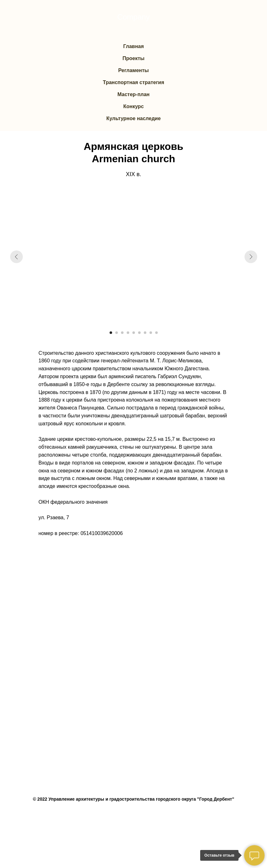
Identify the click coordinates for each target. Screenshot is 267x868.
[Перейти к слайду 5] (134, 333)
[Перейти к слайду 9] (156, 333)
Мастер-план (134, 94)
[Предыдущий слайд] (16, 257)
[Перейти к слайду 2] (117, 333)
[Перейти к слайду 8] (151, 333)
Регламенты (133, 70)
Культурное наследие (134, 118)
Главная (133, 46)
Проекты (133, 58)
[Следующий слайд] (251, 257)
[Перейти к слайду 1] (111, 333)
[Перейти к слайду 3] (122, 333)
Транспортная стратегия (134, 82)
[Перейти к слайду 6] (139, 333)
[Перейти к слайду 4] (128, 333)
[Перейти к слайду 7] (145, 333)
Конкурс (133, 106)
